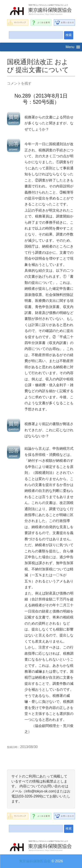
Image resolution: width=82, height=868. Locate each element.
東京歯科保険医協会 (35, 861)
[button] (70, 47)
